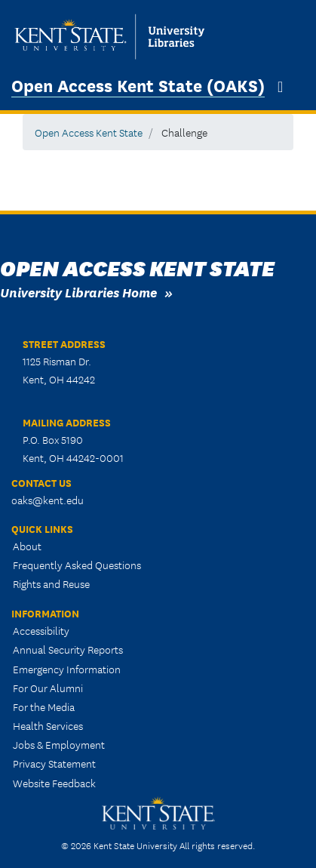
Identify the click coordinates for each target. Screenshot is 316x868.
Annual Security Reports (68, 649)
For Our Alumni (48, 688)
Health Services (48, 725)
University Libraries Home (78, 292)
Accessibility (41, 630)
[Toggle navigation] (280, 86)
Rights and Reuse (51, 583)
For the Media (44, 706)
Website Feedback (54, 783)
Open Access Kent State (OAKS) (138, 85)
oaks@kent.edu (48, 500)
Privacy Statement (54, 763)
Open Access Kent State (89, 132)
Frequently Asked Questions (77, 565)
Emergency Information (67, 669)
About (27, 546)
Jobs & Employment (59, 744)
